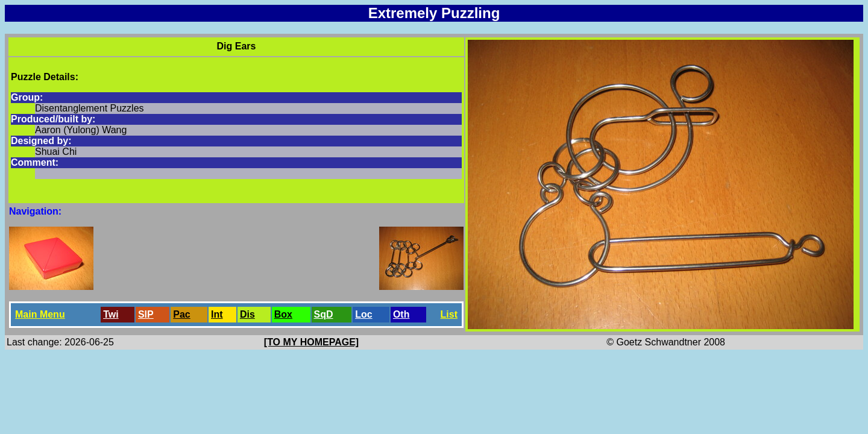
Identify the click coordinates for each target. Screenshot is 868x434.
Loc (363, 314)
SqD (324, 314)
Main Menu (40, 314)
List (449, 314)
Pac (181, 314)
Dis (247, 314)
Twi (111, 314)
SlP (146, 314)
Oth (401, 314)
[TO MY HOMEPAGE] (311, 342)
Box (283, 314)
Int (217, 314)
